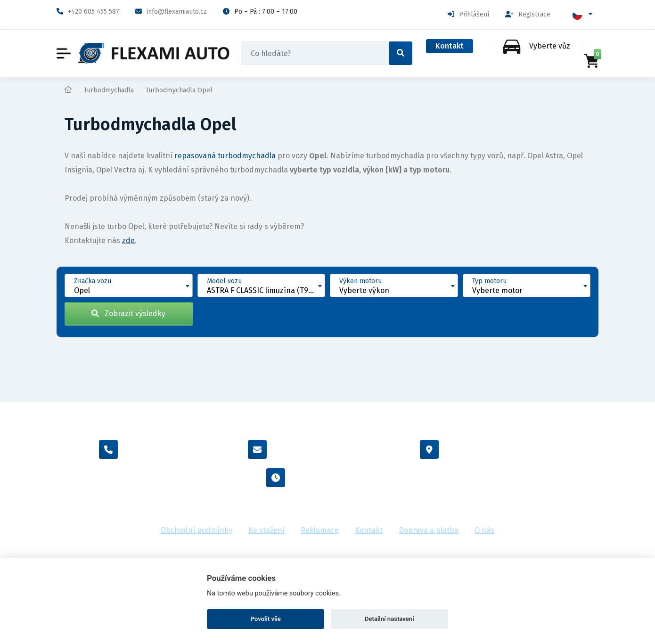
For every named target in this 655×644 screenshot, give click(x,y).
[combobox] (129, 285)
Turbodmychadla (109, 90)
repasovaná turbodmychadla (225, 156)
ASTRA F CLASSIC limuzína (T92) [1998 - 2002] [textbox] (266, 290)
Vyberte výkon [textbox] (364, 290)
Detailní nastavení (389, 619)
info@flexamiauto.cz (171, 12)
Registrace (528, 14)
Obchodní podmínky (196, 530)
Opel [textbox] (82, 290)
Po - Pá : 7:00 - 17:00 (327, 478)
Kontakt (450, 46)
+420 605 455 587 (88, 12)
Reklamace (320, 530)
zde (128, 240)
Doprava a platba (429, 530)
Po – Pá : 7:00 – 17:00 (260, 12)
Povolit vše (266, 619)
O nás (484, 530)
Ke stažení (266, 530)
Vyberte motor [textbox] (497, 290)
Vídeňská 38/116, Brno (488, 449)
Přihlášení (468, 14)
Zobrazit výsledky (128, 314)
